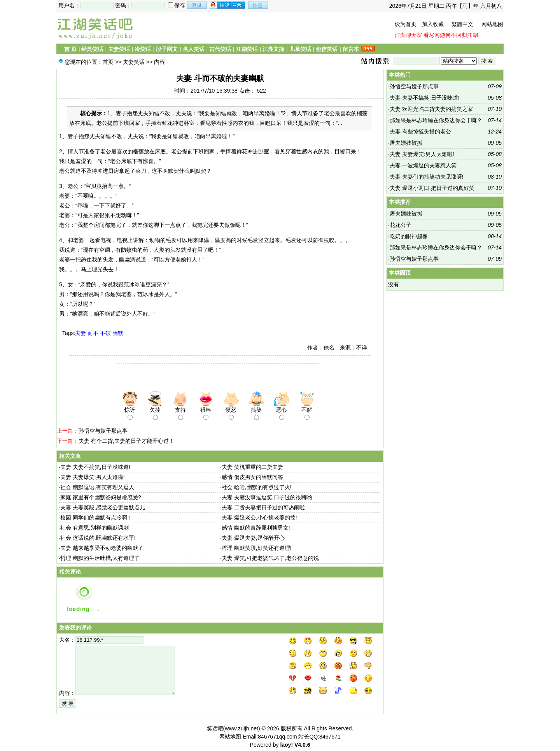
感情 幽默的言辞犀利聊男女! (256, 528)
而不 (93, 333)
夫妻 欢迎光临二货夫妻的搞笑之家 (431, 109)
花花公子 (401, 225)
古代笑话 (220, 49)
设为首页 (406, 24)
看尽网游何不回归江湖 (451, 35)
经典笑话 (92, 49)
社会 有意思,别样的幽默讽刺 (94, 528)
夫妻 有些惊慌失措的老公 (420, 132)
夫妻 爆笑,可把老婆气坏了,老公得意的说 (270, 558)
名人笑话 (194, 49)
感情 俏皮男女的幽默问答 (252, 477)
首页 (108, 62)
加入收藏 (433, 24)
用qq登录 (227, 5)
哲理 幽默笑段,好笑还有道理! (257, 548)
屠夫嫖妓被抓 (406, 143)
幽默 (118, 333)
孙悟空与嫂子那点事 (103, 431)
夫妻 (80, 333)
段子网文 (167, 49)
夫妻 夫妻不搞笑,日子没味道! (95, 467)
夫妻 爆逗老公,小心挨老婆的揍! (259, 518)
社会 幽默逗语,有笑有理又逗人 (97, 487)
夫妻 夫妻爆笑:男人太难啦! (93, 477)
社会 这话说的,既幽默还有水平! (98, 538)
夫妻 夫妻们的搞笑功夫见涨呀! (427, 177)
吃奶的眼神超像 (409, 236)
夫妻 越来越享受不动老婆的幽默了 (102, 548)
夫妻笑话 (119, 49)
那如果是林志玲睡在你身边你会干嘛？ (436, 120)
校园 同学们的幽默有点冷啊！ (96, 518)
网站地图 (492, 24)
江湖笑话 (247, 49)
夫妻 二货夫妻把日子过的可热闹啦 (263, 507)
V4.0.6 (302, 745)
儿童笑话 (300, 49)
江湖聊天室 (408, 35)
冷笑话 (143, 49)
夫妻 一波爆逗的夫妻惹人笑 (423, 165)
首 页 (70, 49)
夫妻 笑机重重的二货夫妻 (252, 467)
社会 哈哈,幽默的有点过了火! (257, 487)
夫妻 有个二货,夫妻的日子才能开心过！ (126, 441)
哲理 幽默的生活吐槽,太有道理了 (100, 558)
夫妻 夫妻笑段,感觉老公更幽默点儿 (103, 507)
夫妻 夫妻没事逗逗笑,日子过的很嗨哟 (267, 497)
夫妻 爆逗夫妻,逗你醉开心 (253, 538)
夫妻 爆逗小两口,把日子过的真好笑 (432, 188)
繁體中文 (462, 24)
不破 (105, 333)
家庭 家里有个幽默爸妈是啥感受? (101, 497)
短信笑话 (327, 49)
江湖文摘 (273, 49)
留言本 (351, 49)
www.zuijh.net (241, 728)
